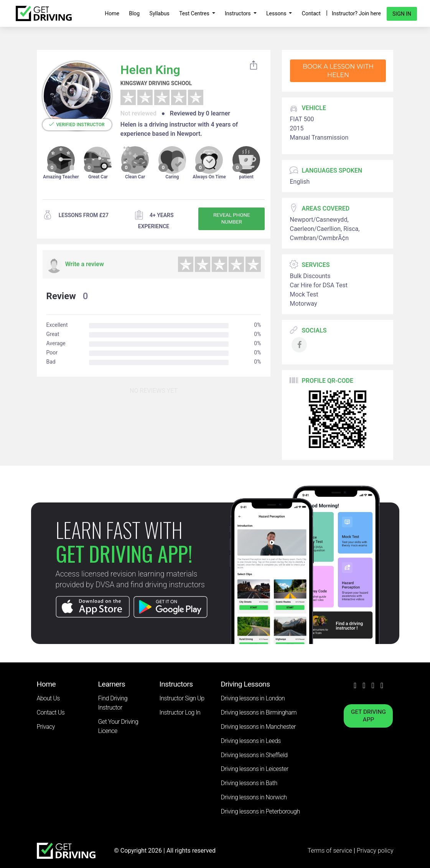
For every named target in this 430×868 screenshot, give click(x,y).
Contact (311, 13)
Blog (134, 13)
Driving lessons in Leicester (255, 769)
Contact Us (51, 712)
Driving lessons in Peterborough (260, 811)
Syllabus (160, 13)
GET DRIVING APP (368, 716)
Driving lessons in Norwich (254, 797)
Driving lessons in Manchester (258, 727)
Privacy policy (375, 851)
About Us (48, 698)
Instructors (238, 13)
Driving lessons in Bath (249, 783)
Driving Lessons (245, 684)
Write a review (85, 264)
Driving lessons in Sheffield (254, 755)
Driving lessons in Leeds (251, 741)
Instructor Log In (180, 712)
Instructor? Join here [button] (356, 13)
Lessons (277, 13)
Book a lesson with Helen (338, 71)
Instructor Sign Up (182, 698)
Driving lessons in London (253, 698)
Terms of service (331, 851)
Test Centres (195, 13)
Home (112, 13)
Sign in (402, 14)
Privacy (46, 727)
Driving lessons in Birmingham (259, 712)
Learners (112, 684)
